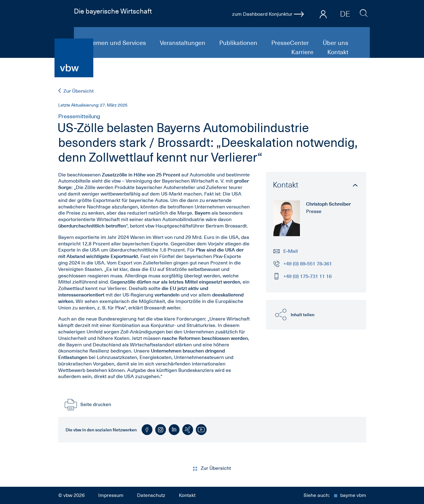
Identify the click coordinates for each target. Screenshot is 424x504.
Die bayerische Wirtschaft (113, 11)
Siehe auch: (335, 495)
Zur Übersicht (76, 91)
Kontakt (338, 52)
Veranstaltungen (183, 43)
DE (345, 14)
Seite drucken (87, 405)
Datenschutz (151, 495)
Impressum (111, 495)
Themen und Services (116, 43)
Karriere (303, 52)
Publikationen (239, 43)
